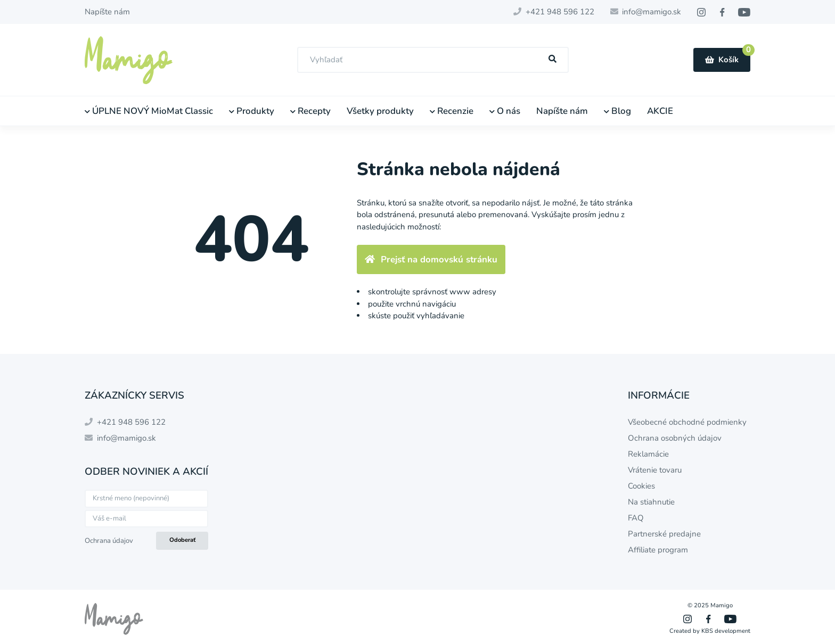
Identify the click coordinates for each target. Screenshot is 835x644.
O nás (505, 111)
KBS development (726, 631)
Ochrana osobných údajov (675, 438)
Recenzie (452, 111)
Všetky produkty (380, 111)
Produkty (252, 111)
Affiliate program (658, 550)
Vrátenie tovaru (655, 470)
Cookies (641, 486)
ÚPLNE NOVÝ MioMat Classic (149, 111)
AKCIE (660, 111)
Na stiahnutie (651, 502)
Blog (617, 111)
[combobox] (433, 60)
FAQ (636, 518)
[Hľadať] (553, 59)
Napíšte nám (107, 12)
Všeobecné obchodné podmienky (687, 422)
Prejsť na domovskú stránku (431, 259)
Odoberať (182, 540)
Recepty (310, 111)
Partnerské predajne (664, 534)
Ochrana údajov (109, 541)
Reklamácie (648, 454)
